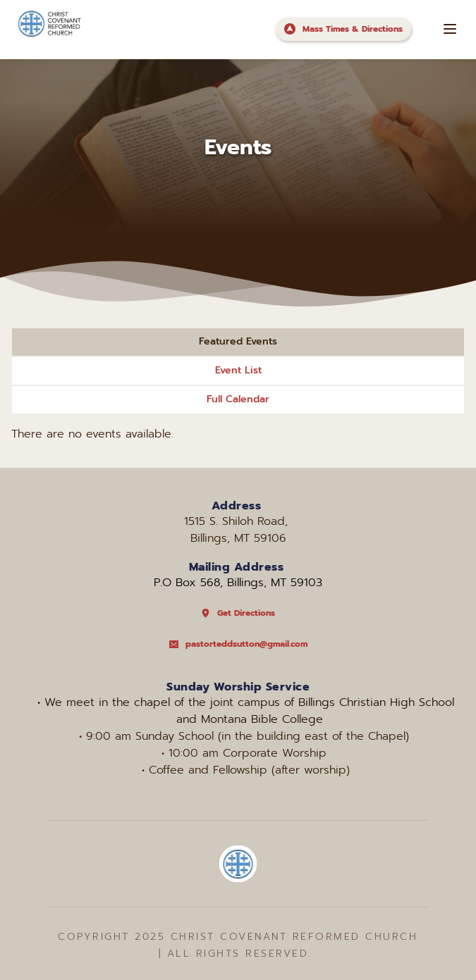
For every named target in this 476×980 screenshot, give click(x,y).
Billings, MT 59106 (238, 538)
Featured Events (238, 341)
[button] (450, 29)
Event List (238, 370)
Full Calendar (238, 399)
